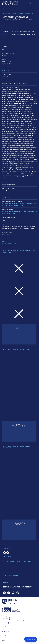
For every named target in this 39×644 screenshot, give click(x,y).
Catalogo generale (10, 3)
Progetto (4, 627)
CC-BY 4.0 (5, 235)
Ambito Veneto (6, 70)
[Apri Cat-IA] (31, 639)
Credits (4, 640)
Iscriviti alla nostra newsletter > (18, 587)
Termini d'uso (6, 631)
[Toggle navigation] (30, 3)
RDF (3, 241)
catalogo (7, 13)
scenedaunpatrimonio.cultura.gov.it (13, 621)
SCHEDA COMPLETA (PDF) (9, 244)
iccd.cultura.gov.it (7, 617)
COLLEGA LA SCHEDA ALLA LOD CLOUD (18, 562)
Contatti (4, 636)
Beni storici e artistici (23, 13)
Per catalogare (6, 623)
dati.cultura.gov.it (7, 619)
